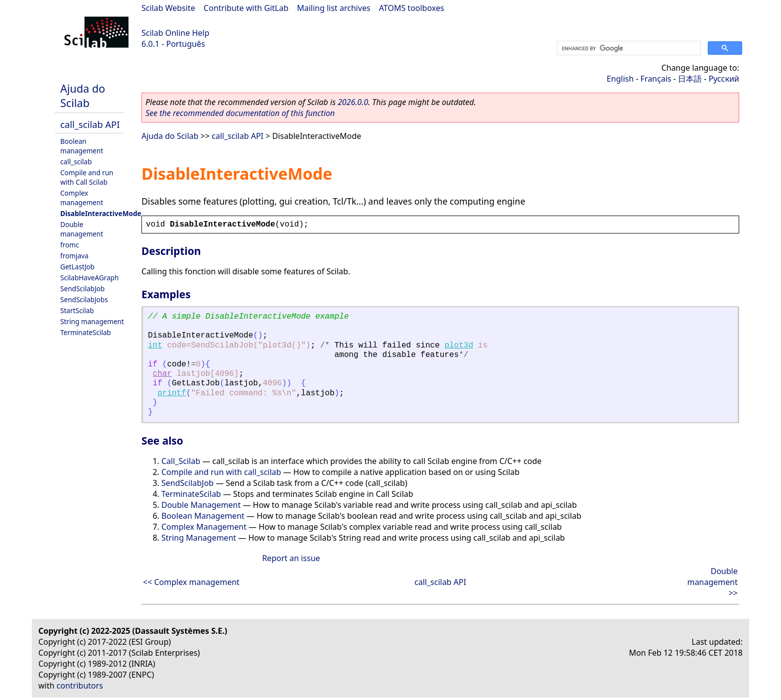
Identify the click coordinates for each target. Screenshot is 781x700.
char (162, 374)
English (620, 79)
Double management (82, 229)
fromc (69, 245)
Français (656, 79)
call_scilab (76, 162)
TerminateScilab (86, 332)
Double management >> (713, 582)
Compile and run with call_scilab (221, 472)
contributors (80, 686)
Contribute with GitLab (246, 8)
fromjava (74, 256)
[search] (628, 48)
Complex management (82, 198)
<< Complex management (191, 582)
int (155, 346)
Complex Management (204, 527)
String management (92, 321)
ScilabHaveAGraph (89, 278)
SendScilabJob (82, 289)
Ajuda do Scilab (83, 96)
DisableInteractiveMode (101, 213)
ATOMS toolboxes (412, 8)
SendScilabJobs (84, 299)
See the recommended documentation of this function (240, 113)
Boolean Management (203, 516)
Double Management (201, 505)
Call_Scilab (181, 461)
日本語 (690, 79)
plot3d (459, 346)
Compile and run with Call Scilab (87, 177)
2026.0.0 (353, 102)
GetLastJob (77, 267)
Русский (724, 79)
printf (172, 393)
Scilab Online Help (175, 33)
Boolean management (82, 146)
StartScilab (77, 310)
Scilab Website (168, 8)
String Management (199, 538)
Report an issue (291, 558)
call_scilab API (90, 124)
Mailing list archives (333, 8)
